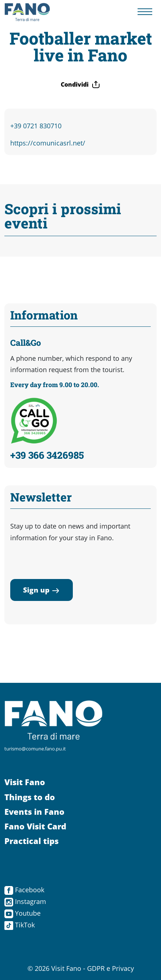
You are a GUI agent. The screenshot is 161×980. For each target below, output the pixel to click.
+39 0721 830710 (36, 126)
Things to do (30, 797)
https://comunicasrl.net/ (48, 143)
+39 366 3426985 (47, 455)
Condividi (80, 84)
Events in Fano (34, 812)
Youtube (23, 913)
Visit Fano (25, 782)
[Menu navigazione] (145, 12)
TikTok (20, 925)
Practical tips (31, 841)
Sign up (42, 590)
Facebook (24, 890)
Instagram (25, 901)
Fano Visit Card (35, 826)
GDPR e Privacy (111, 968)
